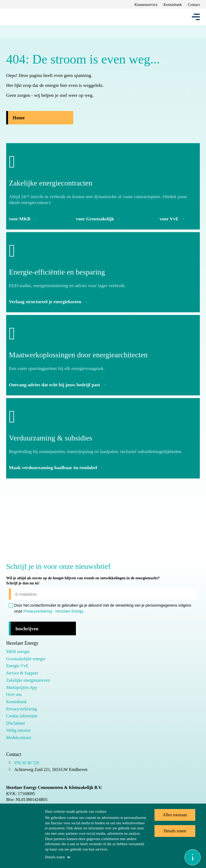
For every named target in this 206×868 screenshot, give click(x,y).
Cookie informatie (22, 716)
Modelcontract (19, 738)
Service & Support (22, 673)
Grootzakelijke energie (26, 659)
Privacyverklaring (22, 709)
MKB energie (18, 652)
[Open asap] (193, 857)
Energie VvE (17, 666)
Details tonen (55, 857)
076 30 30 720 (27, 763)
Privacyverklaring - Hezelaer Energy (53, 611)
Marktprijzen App (21, 687)
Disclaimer (16, 723)
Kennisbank (16, 702)
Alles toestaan (175, 815)
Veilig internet (18, 730)
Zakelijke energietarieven (28, 680)
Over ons (14, 694)
